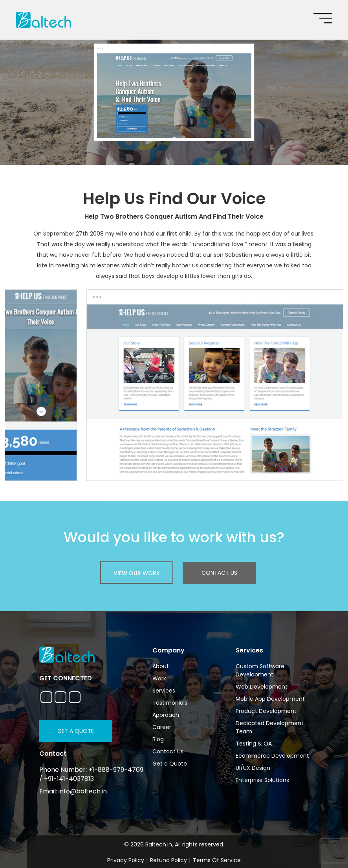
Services (164, 691)
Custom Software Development (260, 670)
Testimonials (170, 703)
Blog (158, 739)
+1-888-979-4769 (116, 770)
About (161, 666)
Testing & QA (254, 744)
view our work (137, 573)
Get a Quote (76, 731)
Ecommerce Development (272, 756)
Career (162, 727)
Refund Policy (169, 860)
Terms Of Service (217, 860)
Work (159, 678)
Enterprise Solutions (262, 780)
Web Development (262, 687)
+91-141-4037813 (69, 779)
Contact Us (219, 573)
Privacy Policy (126, 860)
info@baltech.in (83, 791)
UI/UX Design (253, 768)
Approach (166, 715)
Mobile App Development (270, 699)
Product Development (266, 711)
